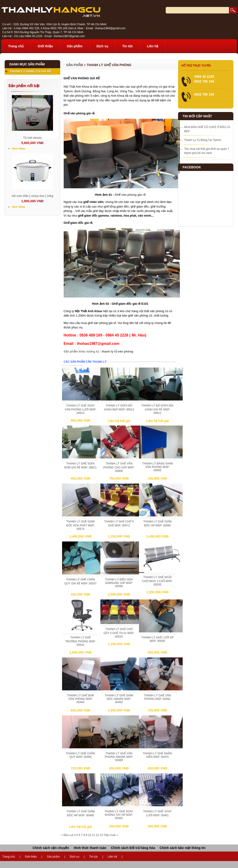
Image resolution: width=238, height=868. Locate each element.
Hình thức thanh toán (90, 848)
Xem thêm (18, 149)
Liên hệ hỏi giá (119, 421)
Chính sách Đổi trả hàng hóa (133, 848)
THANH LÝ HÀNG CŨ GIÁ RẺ (30, 71)
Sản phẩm (75, 46)
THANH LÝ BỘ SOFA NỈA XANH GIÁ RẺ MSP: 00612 (157, 409)
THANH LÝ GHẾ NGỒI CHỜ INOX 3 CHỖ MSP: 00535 (157, 581)
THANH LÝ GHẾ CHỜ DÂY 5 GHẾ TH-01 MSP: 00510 (119, 633)
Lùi (71, 835)
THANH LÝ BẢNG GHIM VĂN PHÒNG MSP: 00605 (157, 467)
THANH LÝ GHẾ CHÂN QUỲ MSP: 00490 (81, 755)
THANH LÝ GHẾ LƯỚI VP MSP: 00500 (157, 639)
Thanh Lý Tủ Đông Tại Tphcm (203, 140)
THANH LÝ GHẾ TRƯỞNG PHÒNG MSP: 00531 (80, 641)
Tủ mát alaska (32, 138)
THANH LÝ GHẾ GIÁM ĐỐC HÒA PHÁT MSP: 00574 (81, 525)
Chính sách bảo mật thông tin (183, 848)
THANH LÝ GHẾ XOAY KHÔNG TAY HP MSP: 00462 (119, 815)
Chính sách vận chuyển (51, 848)
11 (93, 835)
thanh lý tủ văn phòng (117, 351)
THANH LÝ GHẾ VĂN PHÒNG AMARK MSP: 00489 (119, 757)
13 (101, 835)
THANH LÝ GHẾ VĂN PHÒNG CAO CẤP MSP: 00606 (119, 467)
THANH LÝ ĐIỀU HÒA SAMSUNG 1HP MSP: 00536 (119, 583)
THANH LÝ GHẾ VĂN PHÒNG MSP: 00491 (157, 697)
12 (97, 835)
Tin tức (128, 46)
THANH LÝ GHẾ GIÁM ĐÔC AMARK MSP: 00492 (119, 699)
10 (90, 835)
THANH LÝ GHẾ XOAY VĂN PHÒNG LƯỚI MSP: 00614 (80, 409)
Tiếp (106, 835)
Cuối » (114, 835)
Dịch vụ (102, 46)
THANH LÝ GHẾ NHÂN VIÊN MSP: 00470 (157, 755)
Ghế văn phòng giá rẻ (130, 195)
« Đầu (65, 835)
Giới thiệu (45, 46)
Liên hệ (153, 46)
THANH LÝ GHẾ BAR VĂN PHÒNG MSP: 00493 (80, 699)
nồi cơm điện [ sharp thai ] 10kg (32, 196)
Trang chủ (16, 46)
